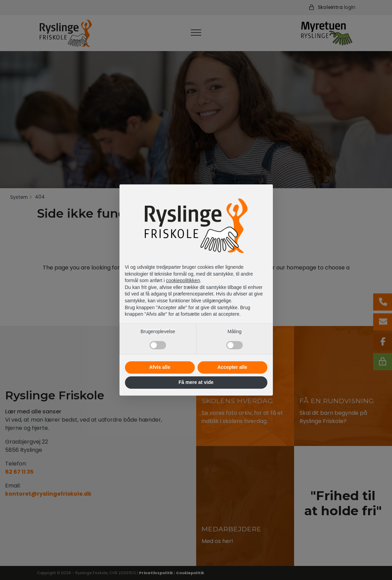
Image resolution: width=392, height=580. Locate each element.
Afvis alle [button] (160, 367)
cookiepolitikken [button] (183, 280)
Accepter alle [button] (232, 367)
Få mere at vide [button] (196, 382)
